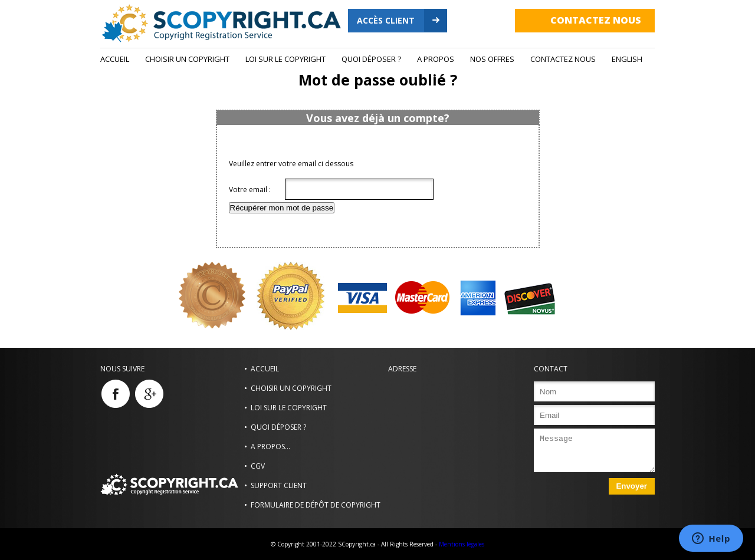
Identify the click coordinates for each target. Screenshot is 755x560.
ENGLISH (627, 59)
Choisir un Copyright (187, 59)
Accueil (115, 59)
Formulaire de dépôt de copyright (316, 505)
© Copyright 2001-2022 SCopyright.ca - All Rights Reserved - (354, 544)
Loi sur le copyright (285, 59)
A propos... (270, 447)
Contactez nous (596, 20)
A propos (436, 59)
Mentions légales (462, 544)
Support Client (279, 485)
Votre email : (250, 190)
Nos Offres (492, 59)
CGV (258, 466)
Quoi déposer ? (371, 59)
